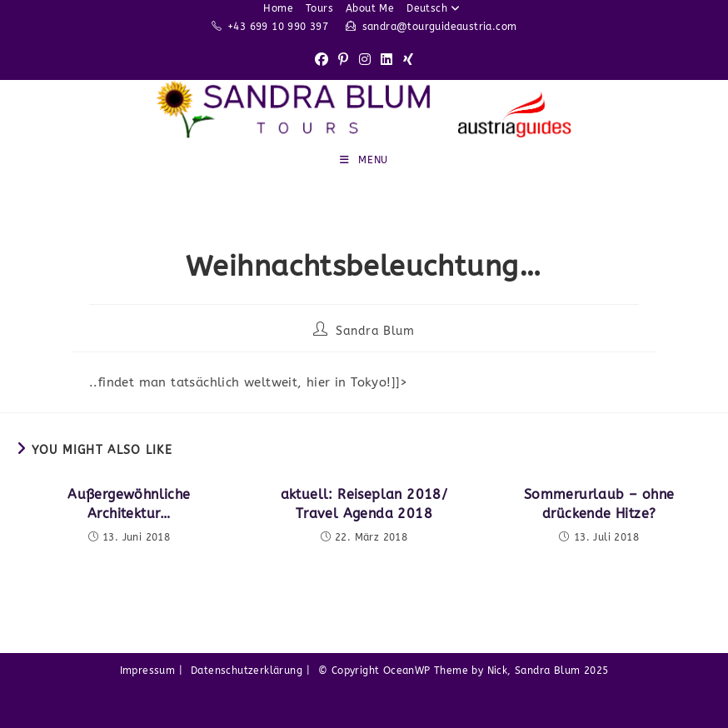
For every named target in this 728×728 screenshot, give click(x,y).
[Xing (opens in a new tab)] (408, 60)
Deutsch (435, 8)
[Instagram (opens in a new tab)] (365, 60)
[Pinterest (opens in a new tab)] (343, 60)
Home (278, 8)
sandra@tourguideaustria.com (440, 27)
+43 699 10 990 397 (278, 27)
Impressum (148, 671)
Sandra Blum (375, 331)
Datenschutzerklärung (247, 671)
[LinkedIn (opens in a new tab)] (386, 60)
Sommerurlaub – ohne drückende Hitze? (599, 504)
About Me (370, 8)
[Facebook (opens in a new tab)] (322, 60)
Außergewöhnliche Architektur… (129, 504)
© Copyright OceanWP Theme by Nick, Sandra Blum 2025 (463, 671)
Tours (319, 8)
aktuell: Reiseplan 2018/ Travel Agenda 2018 (364, 504)
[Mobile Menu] (364, 160)
